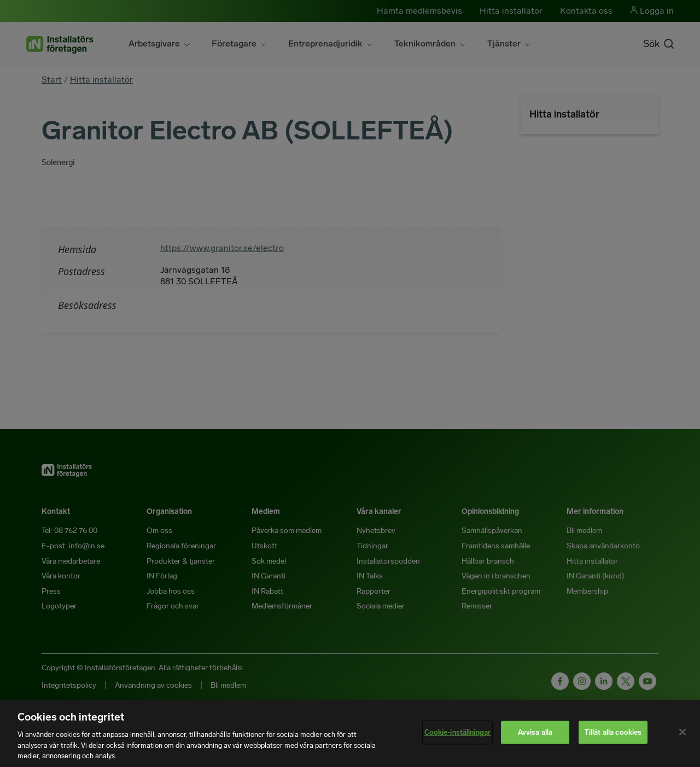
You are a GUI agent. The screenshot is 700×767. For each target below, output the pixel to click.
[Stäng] (682, 732)
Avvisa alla (535, 732)
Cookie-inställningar (458, 732)
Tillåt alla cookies (613, 732)
